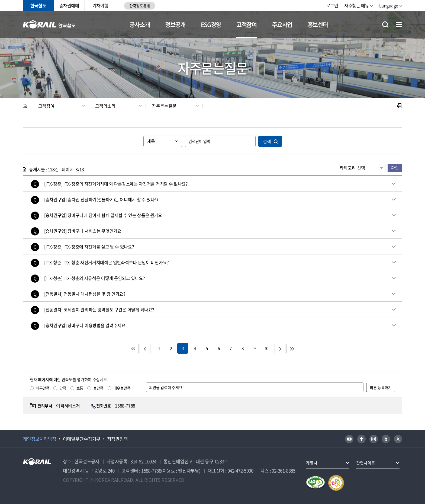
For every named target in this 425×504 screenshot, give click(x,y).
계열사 (312, 463)
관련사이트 (366, 463)
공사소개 (140, 24)
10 (266, 348)
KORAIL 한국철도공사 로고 (49, 24)
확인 (395, 168)
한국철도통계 (139, 6)
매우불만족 (122, 388)
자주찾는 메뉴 (357, 5)
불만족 (98, 388)
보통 (80, 388)
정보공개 (175, 24)
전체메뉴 (399, 24)
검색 (267, 141)
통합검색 (385, 25)
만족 (63, 388)
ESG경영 (211, 24)
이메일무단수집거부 (82, 439)
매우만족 (43, 388)
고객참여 (247, 24)
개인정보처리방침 (40, 439)
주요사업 (282, 24)
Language (389, 5)
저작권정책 (117, 439)
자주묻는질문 (164, 106)
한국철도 (38, 5)
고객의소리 (105, 106)
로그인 (332, 5)
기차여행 (100, 5)
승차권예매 (69, 5)
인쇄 (400, 106)
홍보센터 (318, 24)
